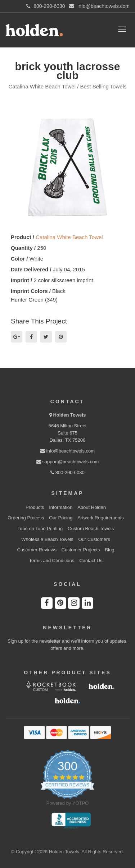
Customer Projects (81, 550)
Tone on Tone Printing (40, 529)
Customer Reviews (37, 550)
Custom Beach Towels (91, 529)
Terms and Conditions (52, 561)
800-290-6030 (67, 472)
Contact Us (91, 561)
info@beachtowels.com (67, 451)
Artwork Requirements (101, 518)
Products (35, 507)
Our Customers (94, 539)
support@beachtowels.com (68, 462)
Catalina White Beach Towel (69, 237)
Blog (109, 550)
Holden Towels (69, 415)
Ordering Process (26, 518)
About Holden (92, 507)
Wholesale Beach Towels (47, 539)
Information (61, 507)
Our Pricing (61, 518)
